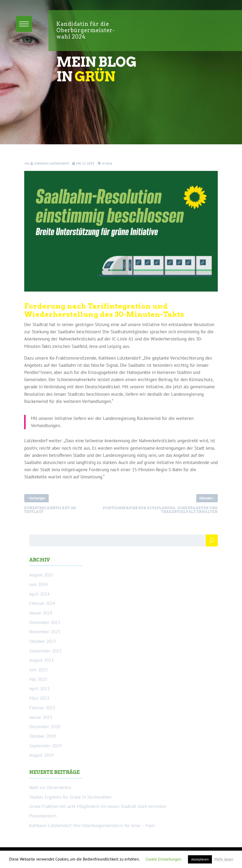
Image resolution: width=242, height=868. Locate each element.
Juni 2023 (38, 670)
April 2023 (39, 689)
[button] (24, 24)
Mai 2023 (38, 679)
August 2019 (41, 755)
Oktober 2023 (43, 641)
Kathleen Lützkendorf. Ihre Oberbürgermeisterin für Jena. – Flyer (92, 825)
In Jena (107, 163)
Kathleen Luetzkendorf (52, 163)
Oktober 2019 (43, 736)
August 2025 (41, 575)
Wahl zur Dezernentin (50, 787)
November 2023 (45, 632)
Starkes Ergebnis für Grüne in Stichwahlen (70, 797)
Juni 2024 (38, 584)
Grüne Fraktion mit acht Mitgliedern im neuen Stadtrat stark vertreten (98, 806)
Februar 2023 (42, 708)
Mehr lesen (224, 859)
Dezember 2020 (45, 727)
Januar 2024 (41, 613)
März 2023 (39, 698)
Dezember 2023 (45, 622)
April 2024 (39, 594)
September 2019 (45, 746)
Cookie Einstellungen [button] (163, 859)
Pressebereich (43, 816)
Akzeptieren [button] (200, 859)
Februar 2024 (42, 603)
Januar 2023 (41, 717)
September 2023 (45, 651)
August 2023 (41, 660)
